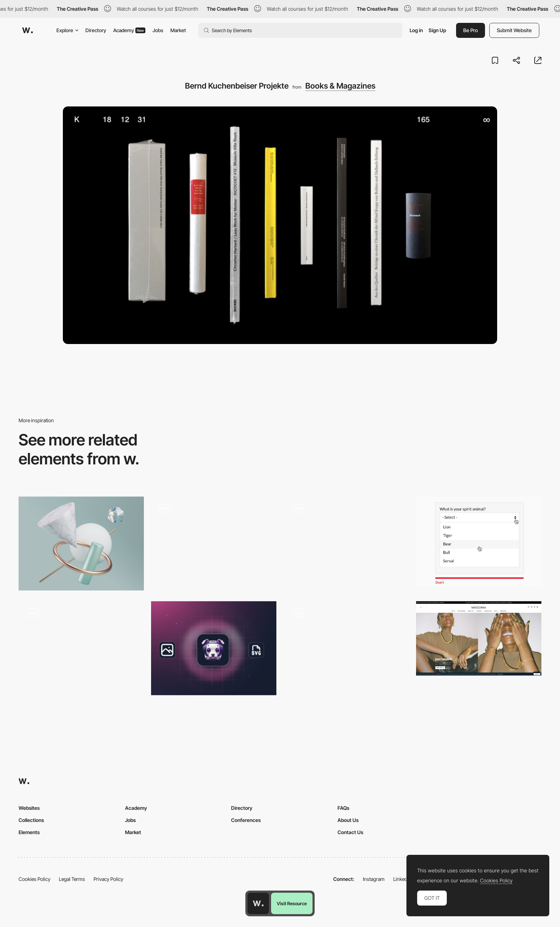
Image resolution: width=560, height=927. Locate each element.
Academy (129, 30)
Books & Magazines (340, 86)
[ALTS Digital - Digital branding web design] (81, 646)
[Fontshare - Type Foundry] (214, 541)
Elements (29, 832)
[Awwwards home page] (258, 903)
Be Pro (471, 30)
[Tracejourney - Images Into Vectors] (214, 648)
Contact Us (350, 832)
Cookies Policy (34, 879)
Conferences (246, 820)
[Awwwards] (27, 30)
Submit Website (514, 30)
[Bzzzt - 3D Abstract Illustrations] (81, 544)
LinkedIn (402, 879)
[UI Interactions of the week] (346, 648)
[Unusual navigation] (346, 541)
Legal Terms (72, 879)
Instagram (374, 879)
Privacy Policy (108, 879)
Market (178, 30)
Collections (31, 820)
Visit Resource (292, 903)
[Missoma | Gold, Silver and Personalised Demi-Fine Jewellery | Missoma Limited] (479, 638)
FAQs (343, 808)
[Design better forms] (479, 541)
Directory (96, 30)
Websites (29, 808)
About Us (348, 820)
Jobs (158, 30)
